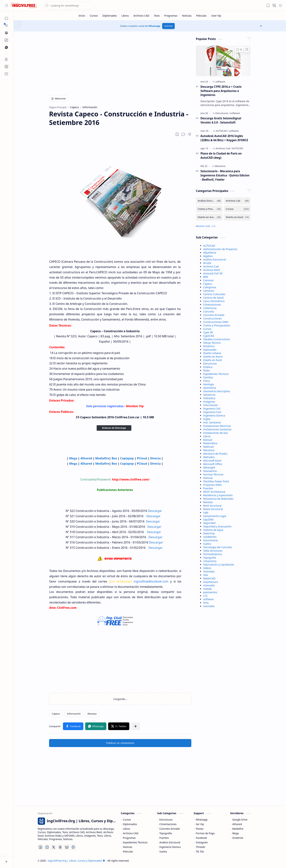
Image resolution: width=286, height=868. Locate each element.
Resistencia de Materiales (218, 499)
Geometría (210, 388)
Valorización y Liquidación (219, 565)
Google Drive (240, 820)
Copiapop (127, 458)
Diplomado (210, 350)
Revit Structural (212, 506)
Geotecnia (209, 395)
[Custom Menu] (6, 40)
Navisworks (210, 471)
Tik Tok (200, 851)
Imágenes (209, 402)
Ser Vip (200, 824)
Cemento (209, 291)
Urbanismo (210, 561)
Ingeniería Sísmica (214, 415)
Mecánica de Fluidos (215, 454)
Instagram (202, 842)
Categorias (210, 287)
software (208, 599)
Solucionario (211, 540)
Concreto (209, 311)
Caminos (208, 280)
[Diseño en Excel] (237, 217)
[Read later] (177, 134)
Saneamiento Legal (215, 516)
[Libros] (125, 16)
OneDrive (238, 838)
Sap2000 (208, 519)
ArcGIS (207, 263)
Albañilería (210, 253)
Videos (207, 568)
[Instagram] (47, 847)
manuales (209, 585)
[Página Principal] (6, 18)
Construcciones (212, 318)
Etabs (206, 370)
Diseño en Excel (213, 360)
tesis (206, 603)
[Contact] (6, 74)
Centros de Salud (213, 298)
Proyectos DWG (212, 485)
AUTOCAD (209, 246)
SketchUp (209, 533)
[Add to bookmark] (247, 49)
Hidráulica (209, 398)
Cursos (207, 329)
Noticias (208, 478)
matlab (207, 589)
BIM (206, 277)
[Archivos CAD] (141, 16)
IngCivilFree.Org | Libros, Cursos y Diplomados (76, 861)
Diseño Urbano (212, 353)
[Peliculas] (201, 16)
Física (206, 381)
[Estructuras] (222, 113)
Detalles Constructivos (217, 339)
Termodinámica (212, 554)
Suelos (207, 544)
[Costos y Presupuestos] (209, 209)
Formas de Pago (205, 833)
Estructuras (210, 363)
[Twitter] (54, 847)
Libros (207, 436)
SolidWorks (210, 537)
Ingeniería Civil (212, 412)
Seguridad (209, 523)
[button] (6, 5)
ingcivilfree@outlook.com (151, 581)
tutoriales (209, 606)
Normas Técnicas (213, 474)
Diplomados (130, 824)
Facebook (201, 838)
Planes (200, 829)
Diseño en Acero (213, 357)
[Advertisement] (120, 62)
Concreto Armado (214, 315)
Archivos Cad (211, 266)
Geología (209, 384)
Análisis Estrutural (170, 842)
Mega (73, 458)
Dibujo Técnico (212, 343)
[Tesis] (157, 16)
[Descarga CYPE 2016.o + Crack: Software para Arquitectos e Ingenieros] (223, 61)
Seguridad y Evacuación (217, 526)
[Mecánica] (220, 166)
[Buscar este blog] (69, 5)
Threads (201, 847)
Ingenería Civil (212, 409)
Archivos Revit (211, 270)
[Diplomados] (110, 16)
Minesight (209, 467)
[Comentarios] (239, 49)
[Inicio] (82, 16)
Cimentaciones (212, 305)
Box (114, 458)
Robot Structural (213, 509)
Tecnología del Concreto (218, 547)
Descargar (155, 511)
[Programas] (171, 16)
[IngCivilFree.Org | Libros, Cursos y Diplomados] (24, 5)
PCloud (142, 458)
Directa (156, 458)
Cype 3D (208, 332)
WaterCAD (209, 578)
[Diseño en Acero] (209, 217)
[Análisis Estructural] (209, 201)
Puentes (208, 488)
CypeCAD (209, 336)
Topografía (210, 558)
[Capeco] (56, 714)
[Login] (6, 59)
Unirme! (168, 26)
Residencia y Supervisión (218, 495)
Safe (206, 513)
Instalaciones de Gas (216, 433)
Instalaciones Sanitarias (217, 429)
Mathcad (208, 447)
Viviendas (209, 571)
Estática (208, 367)
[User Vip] (216, 16)
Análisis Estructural (215, 260)
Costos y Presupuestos (217, 325)
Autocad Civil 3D (213, 273)
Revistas (208, 502)
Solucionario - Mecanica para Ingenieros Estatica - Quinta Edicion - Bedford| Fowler (225, 175)
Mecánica (209, 450)
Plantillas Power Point (216, 481)
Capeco (208, 284)
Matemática (210, 443)
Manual (208, 440)
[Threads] (60, 847)
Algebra (208, 256)
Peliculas (128, 851)
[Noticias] (187, 16)
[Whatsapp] (73, 847)
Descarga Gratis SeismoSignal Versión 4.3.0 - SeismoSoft (221, 120)
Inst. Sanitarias (212, 422)
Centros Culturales (214, 294)
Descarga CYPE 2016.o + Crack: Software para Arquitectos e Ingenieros (221, 91)
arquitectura (211, 582)
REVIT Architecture (214, 492)
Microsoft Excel (212, 461)
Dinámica (209, 346)
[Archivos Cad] (224, 148)
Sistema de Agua (213, 530)
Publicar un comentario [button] (120, 743)
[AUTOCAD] (222, 131)
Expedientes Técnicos (216, 374)
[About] (6, 67)
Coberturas (210, 308)
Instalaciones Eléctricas (217, 426)
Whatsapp (154, 26)
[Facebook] (40, 847)
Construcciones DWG (216, 322)
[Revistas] (92, 714)
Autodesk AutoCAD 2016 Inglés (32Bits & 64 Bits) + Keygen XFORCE (224, 138)
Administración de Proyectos (220, 249)
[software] (220, 82)
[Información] (74, 714)
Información (211, 405)
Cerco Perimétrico (214, 301)
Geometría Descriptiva (217, 391)
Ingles (207, 419)
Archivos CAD (131, 833)
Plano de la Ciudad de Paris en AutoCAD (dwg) (221, 156)
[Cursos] (94, 16)
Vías (206, 575)
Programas (129, 838)
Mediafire (102, 458)
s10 (205, 596)
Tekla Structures (213, 551)
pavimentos (210, 592)
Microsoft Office (213, 464)
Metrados (209, 457)
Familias (208, 377)
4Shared (86, 458)
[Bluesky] (67, 847)
